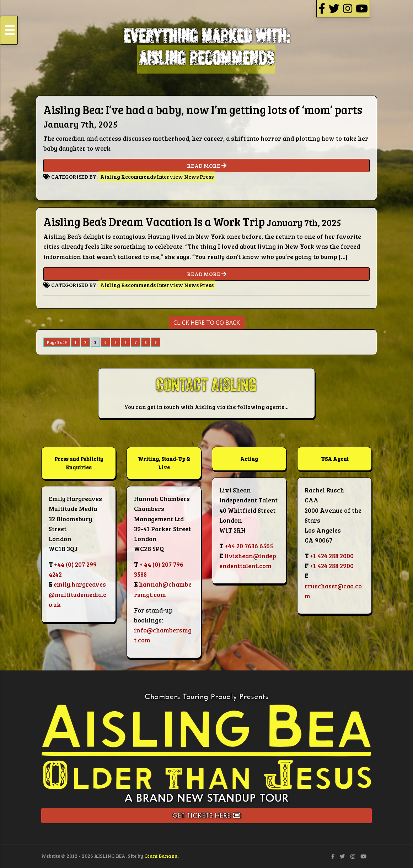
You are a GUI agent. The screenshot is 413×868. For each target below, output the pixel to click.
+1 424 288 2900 (332, 566)
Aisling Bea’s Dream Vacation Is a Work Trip (154, 222)
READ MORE (207, 166)
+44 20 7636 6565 (249, 546)
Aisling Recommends (128, 177)
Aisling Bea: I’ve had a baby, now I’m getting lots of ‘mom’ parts (203, 110)
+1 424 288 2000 (332, 556)
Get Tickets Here (206, 816)
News (191, 177)
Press (207, 177)
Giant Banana (161, 856)
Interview (170, 177)
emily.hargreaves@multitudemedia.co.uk (77, 594)
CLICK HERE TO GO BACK (207, 323)
